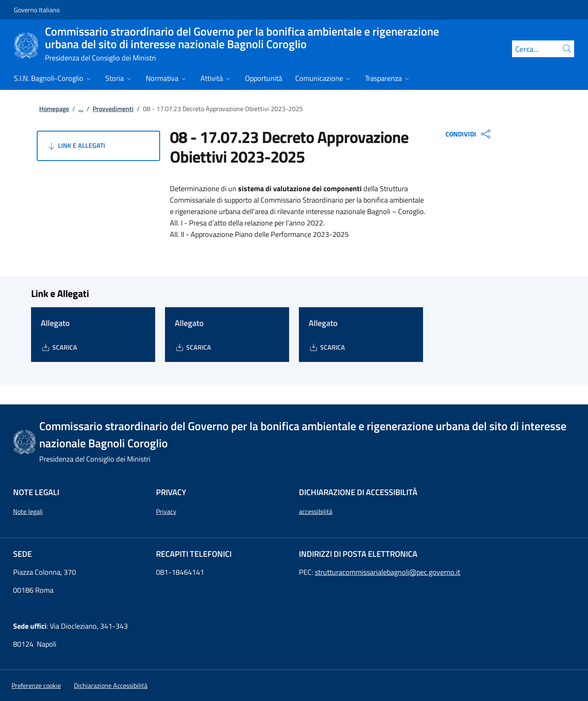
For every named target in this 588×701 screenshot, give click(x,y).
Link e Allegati (76, 146)
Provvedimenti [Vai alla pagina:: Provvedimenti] (113, 109)
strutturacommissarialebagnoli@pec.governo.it (388, 572)
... (81, 109)
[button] (36, 685)
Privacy (166, 511)
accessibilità (316, 511)
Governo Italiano (37, 10)
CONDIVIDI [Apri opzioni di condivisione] (469, 134)
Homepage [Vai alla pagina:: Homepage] (54, 109)
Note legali (28, 511)
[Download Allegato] (59, 347)
